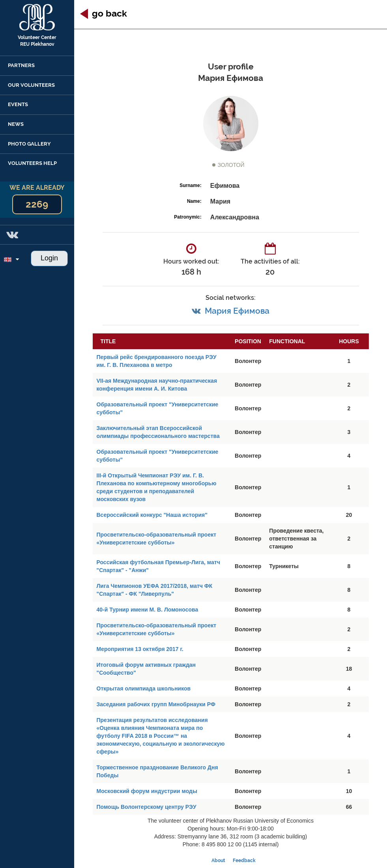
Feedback (244, 861)
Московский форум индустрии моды (147, 791)
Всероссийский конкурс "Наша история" (152, 515)
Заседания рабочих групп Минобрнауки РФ (156, 704)
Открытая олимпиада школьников (144, 688)
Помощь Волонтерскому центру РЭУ (147, 807)
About (218, 861)
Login (49, 258)
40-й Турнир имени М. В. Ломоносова (148, 610)
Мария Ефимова (237, 311)
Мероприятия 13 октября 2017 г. (140, 649)
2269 (37, 204)
